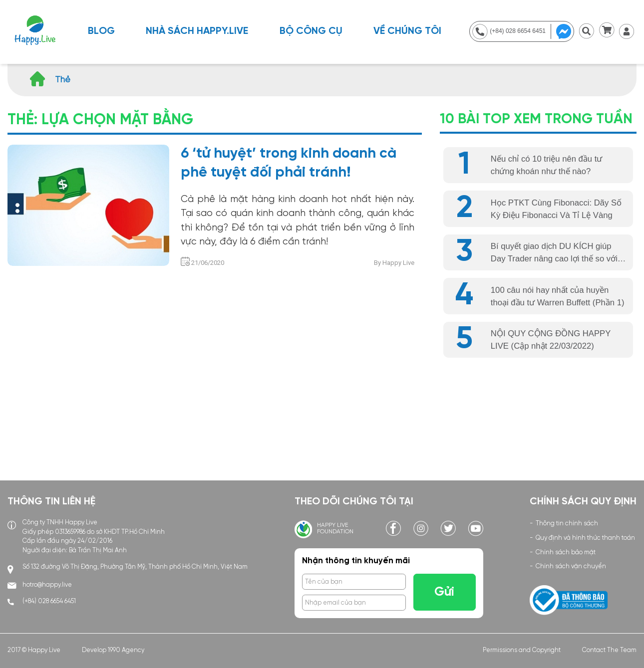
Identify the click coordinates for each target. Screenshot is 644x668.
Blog (101, 31)
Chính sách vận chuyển (571, 566)
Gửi (444, 592)
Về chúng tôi (407, 31)
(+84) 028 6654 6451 (49, 601)
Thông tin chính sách (567, 524)
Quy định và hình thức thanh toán (585, 538)
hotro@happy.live (47, 585)
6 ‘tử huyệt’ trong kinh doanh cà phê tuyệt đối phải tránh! (289, 163)
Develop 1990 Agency (113, 650)
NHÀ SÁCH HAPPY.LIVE (197, 31)
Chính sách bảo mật (566, 553)
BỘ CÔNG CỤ (311, 31)
